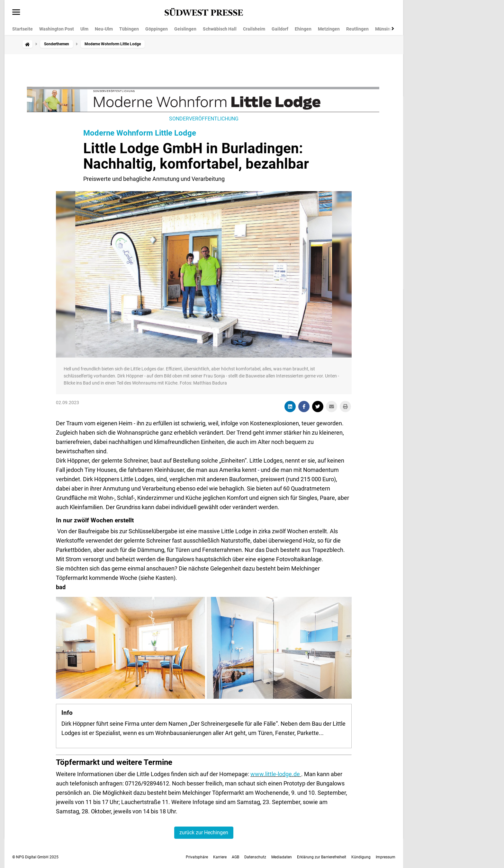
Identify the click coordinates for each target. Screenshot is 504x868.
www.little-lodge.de (276, 774)
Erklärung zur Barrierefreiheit (322, 857)
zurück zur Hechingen (204, 833)
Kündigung (361, 857)
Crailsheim (254, 29)
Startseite (22, 29)
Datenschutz (255, 857)
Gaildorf (280, 29)
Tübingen (129, 29)
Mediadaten (282, 857)
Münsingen (387, 29)
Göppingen (157, 29)
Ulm (84, 29)
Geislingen (185, 29)
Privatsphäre (197, 857)
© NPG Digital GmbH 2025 (35, 857)
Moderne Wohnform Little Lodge (140, 133)
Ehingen (303, 29)
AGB (235, 857)
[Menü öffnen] (16, 13)
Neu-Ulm (104, 29)
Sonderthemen (57, 44)
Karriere (220, 857)
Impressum (386, 857)
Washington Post (57, 29)
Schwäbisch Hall (220, 29)
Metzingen (329, 29)
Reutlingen (357, 29)
